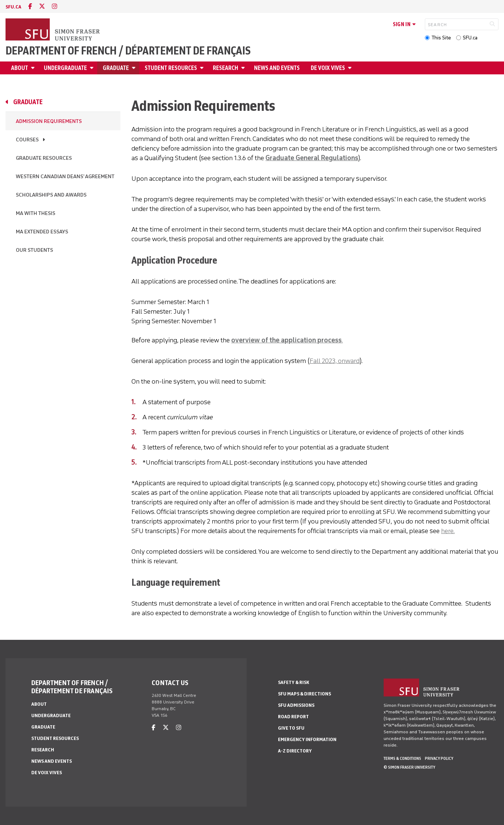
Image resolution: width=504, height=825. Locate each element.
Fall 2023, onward (335, 361)
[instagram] (54, 6)
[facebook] (30, 6)
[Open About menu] (34, 68)
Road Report (293, 717)
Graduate (116, 68)
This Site (441, 38)
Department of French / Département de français (128, 51)
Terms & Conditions (402, 758)
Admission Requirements (49, 121)
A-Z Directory (295, 751)
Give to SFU (291, 728)
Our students (34, 250)
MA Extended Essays (42, 232)
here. (448, 531)
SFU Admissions (296, 705)
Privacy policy (439, 758)
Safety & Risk (294, 682)
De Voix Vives (328, 68)
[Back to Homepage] (53, 30)
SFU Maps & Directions (304, 694)
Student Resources (171, 68)
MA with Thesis (36, 213)
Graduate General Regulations (312, 158)
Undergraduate (65, 68)
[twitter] (42, 6)
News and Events (277, 68)
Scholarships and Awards (51, 195)
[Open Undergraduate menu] (93, 68)
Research (225, 68)
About (20, 68)
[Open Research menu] (244, 68)
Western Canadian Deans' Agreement (65, 177)
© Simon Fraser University (409, 767)
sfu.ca (13, 7)
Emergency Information (307, 739)
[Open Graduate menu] (135, 68)
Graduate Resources (44, 158)
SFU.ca (470, 38)
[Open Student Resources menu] (203, 68)
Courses (27, 140)
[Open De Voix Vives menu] (351, 68)
